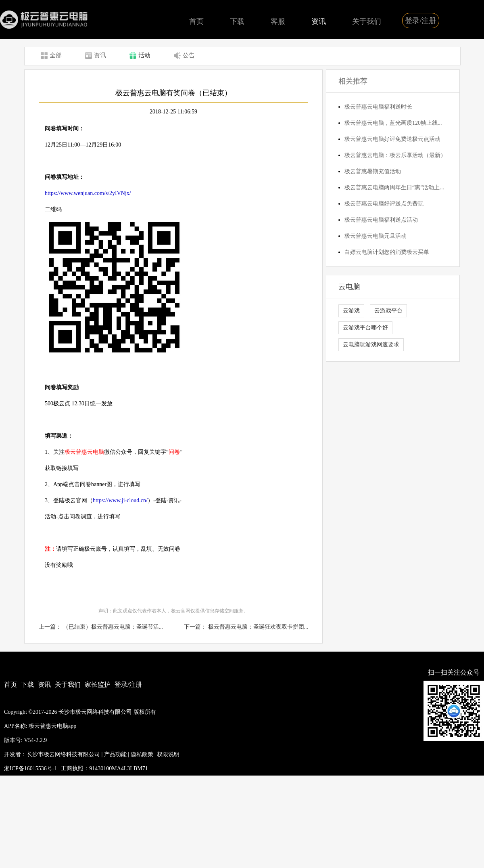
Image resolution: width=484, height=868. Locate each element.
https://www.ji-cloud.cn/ (120, 500)
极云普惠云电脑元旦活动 (376, 236)
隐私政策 (142, 754)
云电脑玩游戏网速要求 (371, 345)
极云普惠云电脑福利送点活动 (381, 220)
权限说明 (168, 754)
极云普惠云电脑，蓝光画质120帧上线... (393, 123)
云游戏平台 (388, 311)
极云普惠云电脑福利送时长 (378, 107)
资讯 (319, 21)
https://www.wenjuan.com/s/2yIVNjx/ (88, 193)
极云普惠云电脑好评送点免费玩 (384, 204)
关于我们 (367, 21)
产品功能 (115, 754)
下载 (237, 21)
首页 (196, 21)
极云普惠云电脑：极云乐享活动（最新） (395, 155)
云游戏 (351, 311)
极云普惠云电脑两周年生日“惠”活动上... (394, 188)
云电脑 (349, 287)
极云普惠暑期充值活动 (373, 171)
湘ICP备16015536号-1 (30, 768)
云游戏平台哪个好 (365, 328)
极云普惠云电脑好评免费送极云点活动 (392, 139)
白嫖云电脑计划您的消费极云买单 (387, 252)
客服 (278, 21)
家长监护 (98, 685)
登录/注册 (420, 21)
